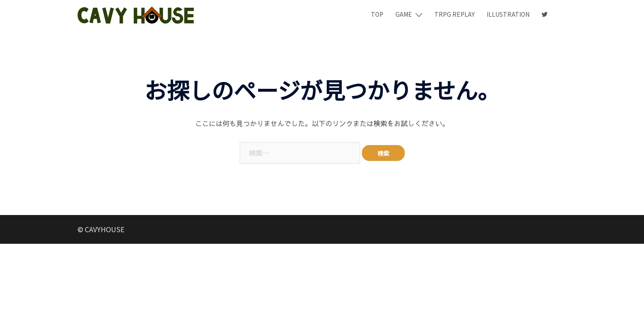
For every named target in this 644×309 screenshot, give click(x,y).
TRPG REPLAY (454, 14)
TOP (377, 14)
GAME (404, 14)
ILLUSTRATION (508, 14)
